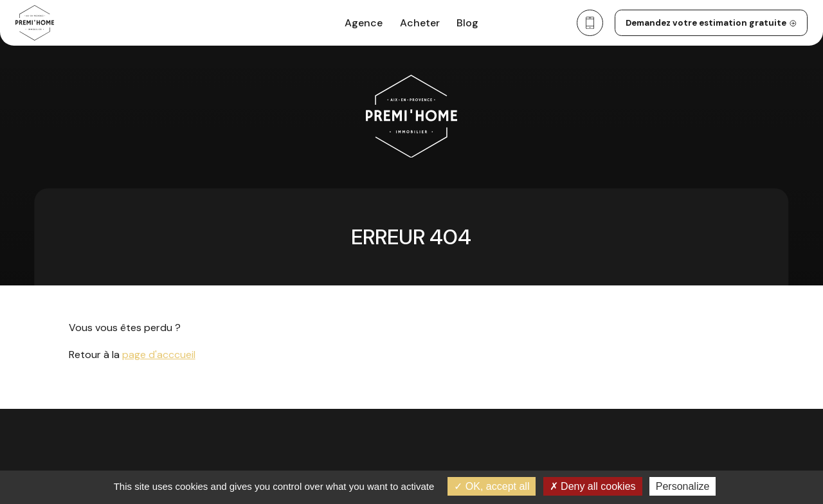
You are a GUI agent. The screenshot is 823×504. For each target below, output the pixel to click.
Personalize (683, 486)
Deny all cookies (593, 486)
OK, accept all (492, 486)
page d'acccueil (159, 355)
